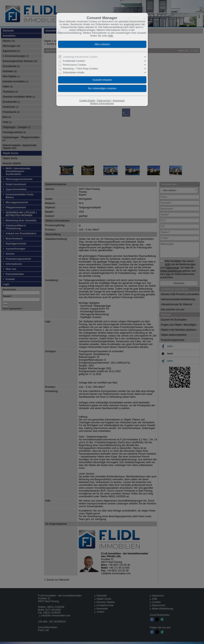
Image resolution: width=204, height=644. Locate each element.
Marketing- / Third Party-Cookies (80, 69)
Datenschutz (104, 101)
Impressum (119, 101)
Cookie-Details (87, 101)
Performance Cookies (75, 65)
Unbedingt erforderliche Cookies (80, 57)
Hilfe (111, 36)
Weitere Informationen (102, 103)
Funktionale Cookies (74, 61)
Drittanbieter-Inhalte (74, 73)
